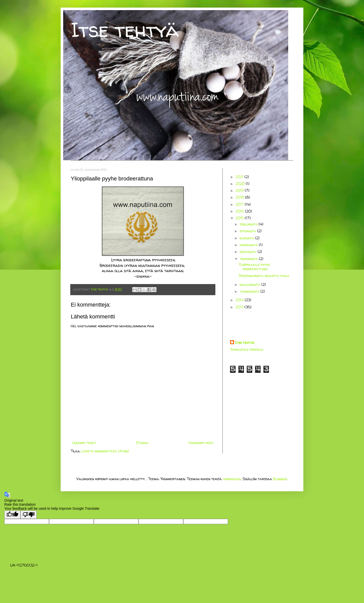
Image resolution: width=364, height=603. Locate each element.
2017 (240, 204)
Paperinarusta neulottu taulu (264, 276)
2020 (241, 184)
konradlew (232, 479)
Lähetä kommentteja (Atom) (105, 451)
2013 (240, 307)
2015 (240, 218)
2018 (240, 197)
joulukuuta (249, 224)
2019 (240, 190)
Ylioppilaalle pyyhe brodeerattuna (254, 267)
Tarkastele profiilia (247, 349)
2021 (240, 177)
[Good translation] (12, 515)
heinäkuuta (249, 245)
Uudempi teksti (84, 443)
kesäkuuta (249, 252)
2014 (240, 300)
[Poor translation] (29, 515)
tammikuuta (250, 291)
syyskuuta (248, 231)
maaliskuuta (251, 284)
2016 (240, 211)
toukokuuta (249, 259)
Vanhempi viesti (201, 443)
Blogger (280, 479)
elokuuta (247, 238)
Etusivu (142, 443)
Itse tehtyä (125, 30)
